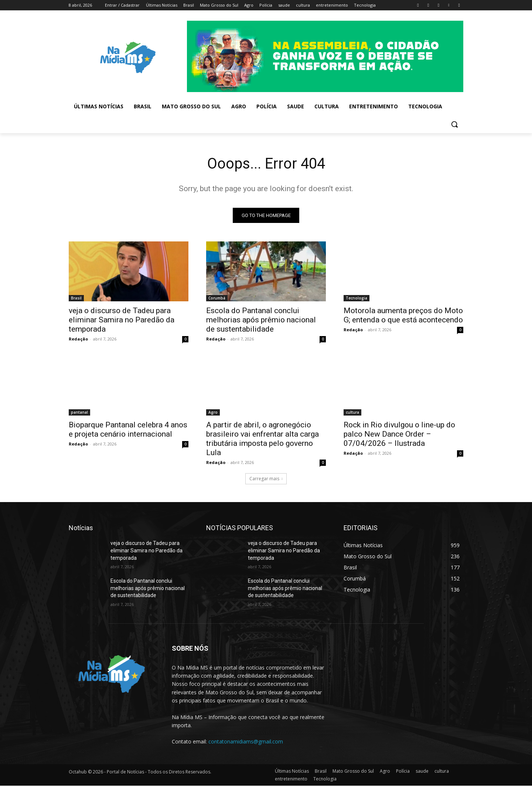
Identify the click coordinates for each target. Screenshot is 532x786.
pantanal (79, 413)
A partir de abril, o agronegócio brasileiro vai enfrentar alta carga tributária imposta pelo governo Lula (262, 439)
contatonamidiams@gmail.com (246, 741)
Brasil (76, 298)
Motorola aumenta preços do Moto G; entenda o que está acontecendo (403, 316)
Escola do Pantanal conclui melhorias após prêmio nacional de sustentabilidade (261, 320)
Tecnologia (357, 298)
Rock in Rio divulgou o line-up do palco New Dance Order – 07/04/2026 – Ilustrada (399, 434)
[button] (454, 124)
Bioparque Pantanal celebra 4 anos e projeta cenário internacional (128, 430)
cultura (352, 413)
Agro (213, 413)
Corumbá (217, 298)
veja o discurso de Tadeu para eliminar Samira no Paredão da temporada (122, 320)
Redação (78, 339)
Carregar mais (266, 479)
